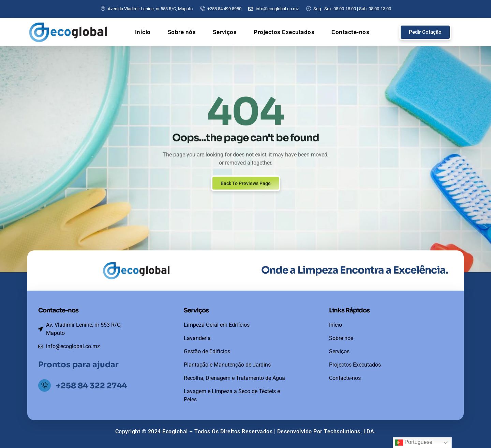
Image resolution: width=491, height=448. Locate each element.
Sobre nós (182, 32)
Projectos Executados (284, 32)
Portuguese (414, 443)
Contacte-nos (350, 32)
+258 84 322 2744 (92, 386)
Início (143, 32)
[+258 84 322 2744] (45, 386)
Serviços (225, 32)
